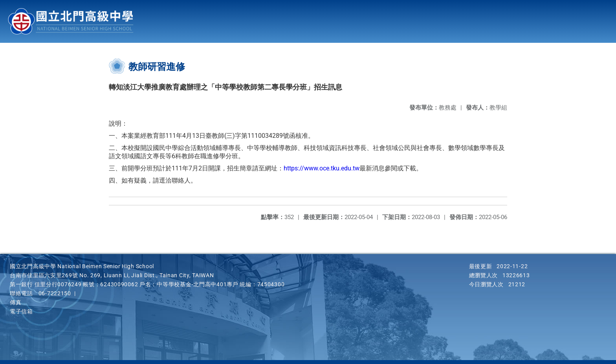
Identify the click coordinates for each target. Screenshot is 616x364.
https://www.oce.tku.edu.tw (322, 168)
